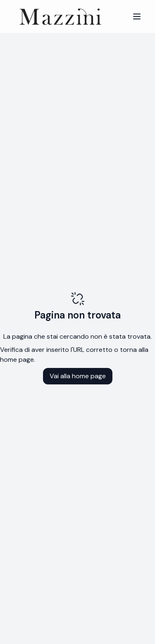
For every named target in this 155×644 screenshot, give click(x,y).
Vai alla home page (78, 376)
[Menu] (137, 16)
